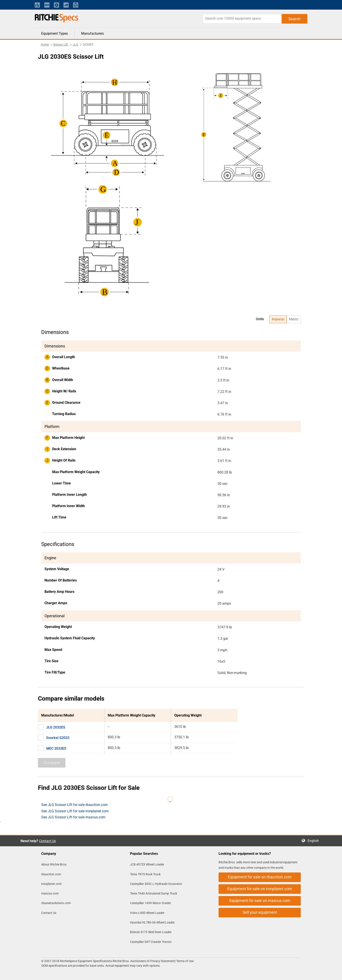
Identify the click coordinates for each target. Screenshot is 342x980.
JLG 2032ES (56, 727)
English (315, 841)
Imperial (278, 319)
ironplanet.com (51, 884)
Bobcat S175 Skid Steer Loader (151, 932)
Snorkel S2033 (58, 738)
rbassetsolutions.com (56, 903)
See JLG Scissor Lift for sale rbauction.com (74, 805)
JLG (75, 44)
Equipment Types (55, 33)
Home (45, 44)
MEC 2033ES (56, 748)
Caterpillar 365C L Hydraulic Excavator (156, 884)
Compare (52, 763)
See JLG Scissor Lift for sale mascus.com (73, 817)
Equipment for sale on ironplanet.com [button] (260, 889)
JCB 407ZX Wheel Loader (147, 864)
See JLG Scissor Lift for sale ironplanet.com (75, 811)
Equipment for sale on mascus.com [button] (260, 900)
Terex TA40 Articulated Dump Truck (154, 893)
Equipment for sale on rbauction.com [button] (260, 877)
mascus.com (50, 893)
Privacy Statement (162, 961)
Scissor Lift (61, 44)
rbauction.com (51, 874)
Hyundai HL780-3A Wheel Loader (152, 922)
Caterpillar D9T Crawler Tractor (151, 942)
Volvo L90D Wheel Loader (147, 913)
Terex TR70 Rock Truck (145, 874)
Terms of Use (185, 961)
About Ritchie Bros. (54, 864)
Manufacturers (92, 33)
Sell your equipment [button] (260, 912)
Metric (294, 319)
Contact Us (47, 841)
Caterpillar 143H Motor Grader (150, 903)
